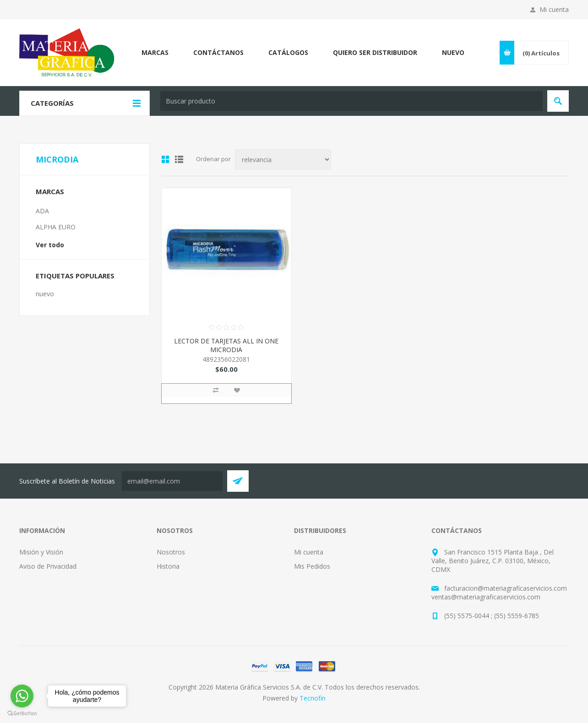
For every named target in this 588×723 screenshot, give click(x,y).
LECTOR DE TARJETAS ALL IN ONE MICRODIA (226, 345)
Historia (168, 566)
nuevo (45, 294)
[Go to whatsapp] (22, 696)
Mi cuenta (554, 9)
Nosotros (171, 552)
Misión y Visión (41, 552)
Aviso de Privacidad (48, 566)
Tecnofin (313, 698)
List (179, 159)
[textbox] (351, 101)
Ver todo (50, 245)
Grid (165, 159)
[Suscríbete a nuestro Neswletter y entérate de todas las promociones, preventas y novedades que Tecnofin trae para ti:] (172, 481)
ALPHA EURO (56, 227)
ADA (42, 211)
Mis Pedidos (312, 566)
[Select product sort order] (283, 160)
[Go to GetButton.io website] (22, 714)
